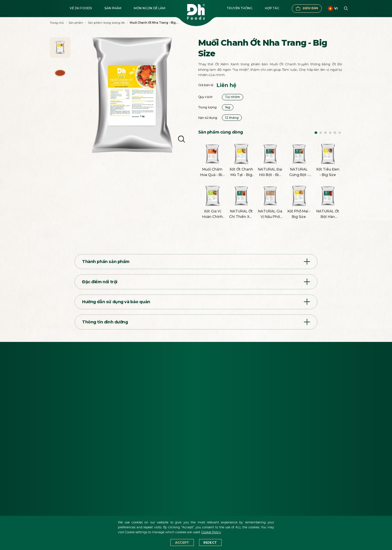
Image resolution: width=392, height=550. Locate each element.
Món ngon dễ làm (149, 8)
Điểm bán (307, 9)
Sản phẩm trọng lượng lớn (106, 23)
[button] (316, 133)
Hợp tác (272, 8)
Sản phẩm (113, 8)
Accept (182, 543)
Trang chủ (57, 23)
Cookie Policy (211, 532)
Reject (210, 543)
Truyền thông (240, 8)
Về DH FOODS (81, 8)
